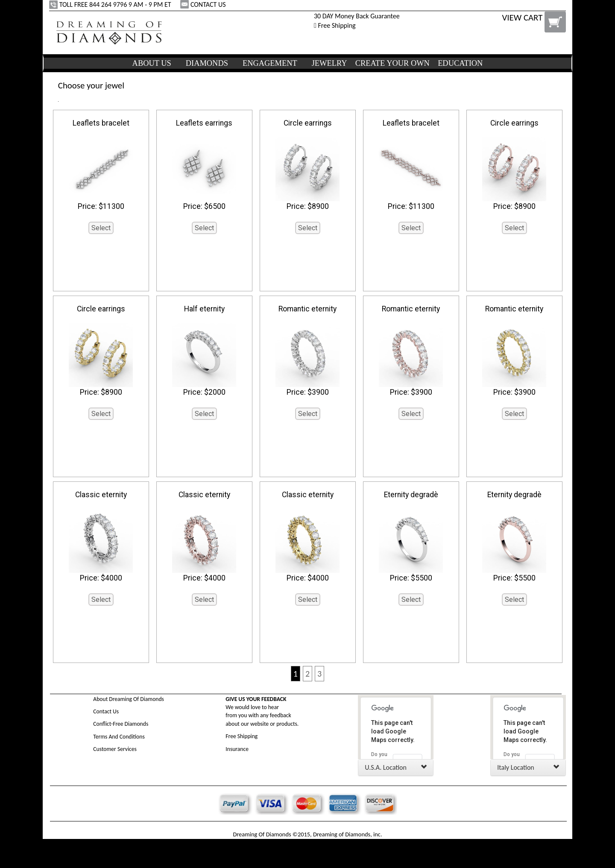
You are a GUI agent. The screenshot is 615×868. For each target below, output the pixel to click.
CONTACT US (204, 4)
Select (101, 228)
